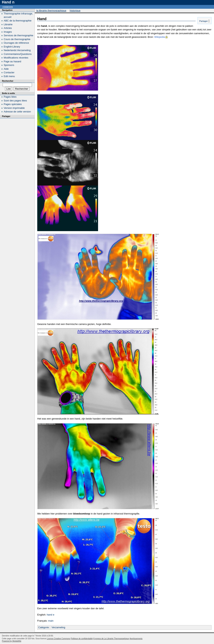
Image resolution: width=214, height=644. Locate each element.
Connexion (8, 7)
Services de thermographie (19, 35)
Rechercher (8, 81)
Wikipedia (160, 37)
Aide (6, 69)
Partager (203, 21)
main (51, 621)
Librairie (8, 24)
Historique (75, 11)
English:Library (12, 47)
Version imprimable (14, 108)
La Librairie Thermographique (51, 11)
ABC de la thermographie (18, 21)
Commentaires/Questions (18, 54)
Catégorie (44, 627)
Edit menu (9, 76)
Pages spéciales (13, 104)
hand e (51, 615)
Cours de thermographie (17, 39)
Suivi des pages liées (15, 101)
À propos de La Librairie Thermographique (111, 639)
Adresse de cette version (17, 112)
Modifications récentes (16, 58)
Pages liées (10, 97)
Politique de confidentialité (82, 639)
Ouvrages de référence (16, 43)
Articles (8, 28)
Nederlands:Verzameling (17, 50)
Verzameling (58, 627)
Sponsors (9, 65)
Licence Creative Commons (58, 639)
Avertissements (136, 639)
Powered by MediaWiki (12, 641)
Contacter (9, 72)
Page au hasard (13, 61)
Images (8, 32)
